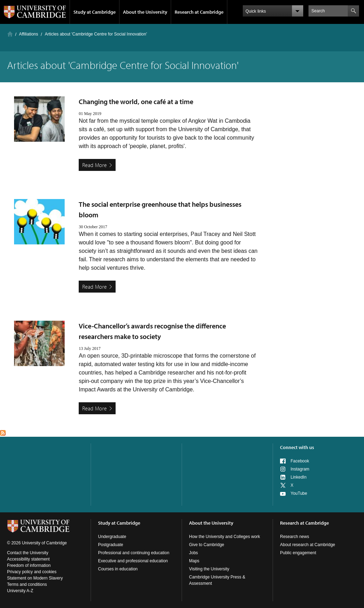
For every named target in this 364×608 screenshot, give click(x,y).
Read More (95, 165)
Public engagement (298, 553)
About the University (145, 12)
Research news (295, 537)
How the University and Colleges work (225, 537)
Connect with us (297, 447)
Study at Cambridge (95, 12)
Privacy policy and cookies (32, 572)
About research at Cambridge (308, 545)
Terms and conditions (27, 584)
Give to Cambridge (207, 545)
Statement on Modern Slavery (35, 578)
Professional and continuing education (134, 553)
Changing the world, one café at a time (136, 101)
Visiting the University (209, 569)
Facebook (300, 461)
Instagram (300, 469)
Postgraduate (110, 545)
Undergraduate (112, 537)
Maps (194, 561)
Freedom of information (29, 565)
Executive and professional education (133, 561)
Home (10, 34)
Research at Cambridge (199, 12)
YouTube (299, 493)
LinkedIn (298, 477)
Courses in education (118, 569)
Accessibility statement (28, 559)
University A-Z (20, 591)
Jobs (193, 553)
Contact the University (28, 553)
